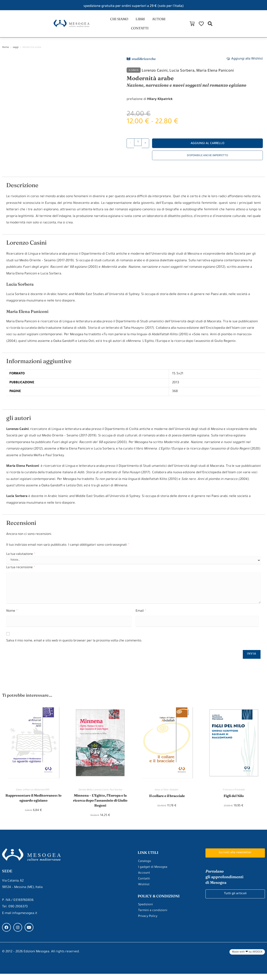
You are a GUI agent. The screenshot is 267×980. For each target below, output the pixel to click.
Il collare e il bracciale (167, 800)
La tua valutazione (21, 558)
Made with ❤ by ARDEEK (247, 958)
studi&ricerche (144, 63)
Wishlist (144, 891)
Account (144, 879)
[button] (261, 26)
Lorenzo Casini (156, 75)
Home (5, 52)
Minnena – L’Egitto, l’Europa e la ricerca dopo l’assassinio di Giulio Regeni (100, 806)
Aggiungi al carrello (207, 148)
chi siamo (106, 26)
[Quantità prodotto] (138, 146)
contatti (172, 26)
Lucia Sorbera (187, 75)
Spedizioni (146, 911)
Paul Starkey (116, 794)
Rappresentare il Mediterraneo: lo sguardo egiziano (33, 803)
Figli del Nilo (234, 800)
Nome (12, 615)
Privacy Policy (148, 923)
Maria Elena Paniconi (223, 75)
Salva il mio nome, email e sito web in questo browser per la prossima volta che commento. (74, 645)
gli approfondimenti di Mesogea (227, 883)
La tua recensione (21, 572)
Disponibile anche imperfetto (207, 160)
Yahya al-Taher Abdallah (167, 794)
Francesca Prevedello (234, 794)
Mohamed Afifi (43, 794)
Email (141, 615)
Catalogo (145, 868)
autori (148, 26)
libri (128, 26)
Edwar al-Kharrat (25, 794)
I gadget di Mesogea (153, 874)
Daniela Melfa (85, 794)
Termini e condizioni (153, 917)
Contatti (144, 885)
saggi (16, 52)
